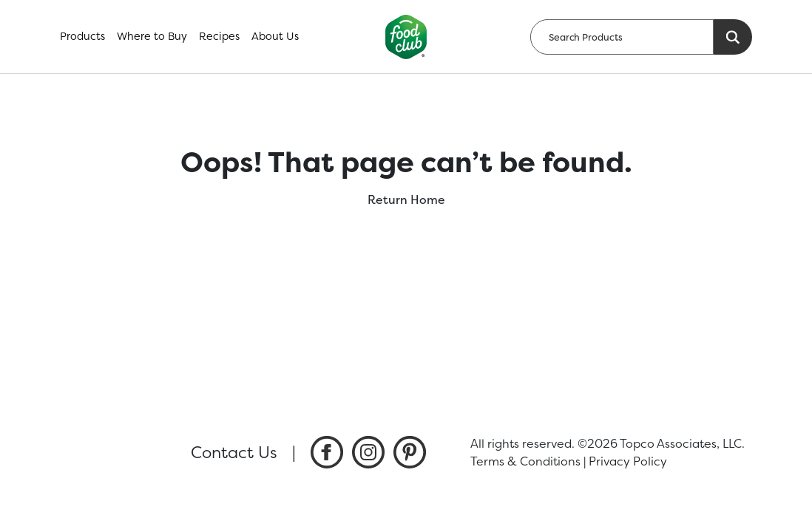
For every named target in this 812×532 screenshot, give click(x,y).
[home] (406, 37)
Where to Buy (152, 36)
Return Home (406, 199)
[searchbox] (622, 37)
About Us (275, 36)
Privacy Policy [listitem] (628, 461)
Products (82, 36)
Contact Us (234, 452)
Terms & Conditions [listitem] (525, 461)
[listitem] (327, 452)
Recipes (219, 36)
